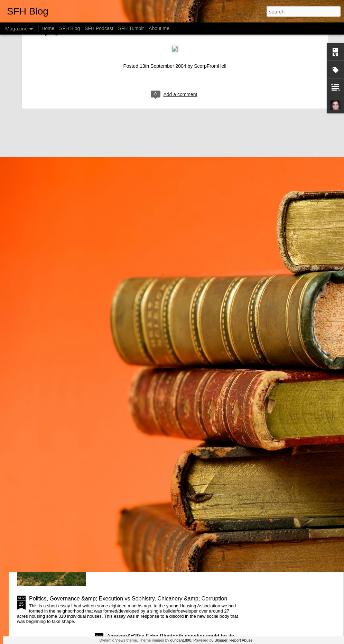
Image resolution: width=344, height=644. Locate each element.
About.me (159, 28)
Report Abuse (241, 640)
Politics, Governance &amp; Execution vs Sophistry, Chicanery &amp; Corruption (128, 599)
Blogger (221, 640)
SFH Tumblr (131, 28)
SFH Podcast (99, 28)
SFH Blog (69, 28)
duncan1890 (181, 640)
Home (48, 28)
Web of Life (121, 520)
